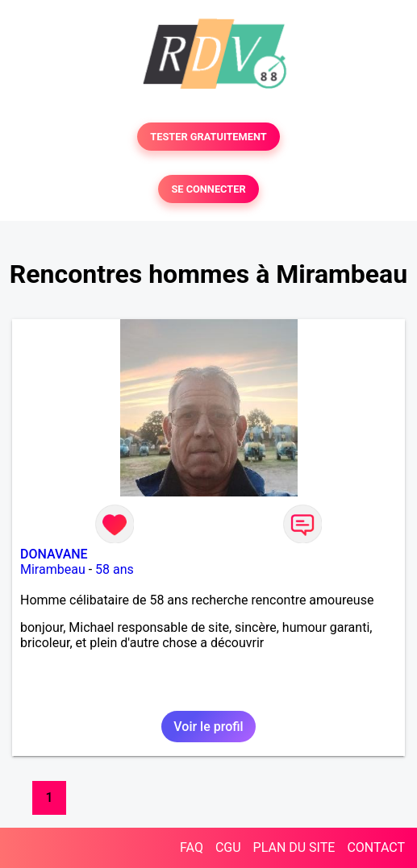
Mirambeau (53, 569)
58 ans (115, 569)
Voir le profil (208, 727)
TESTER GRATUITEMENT (208, 137)
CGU (228, 847)
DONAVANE (54, 554)
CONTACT (376, 847)
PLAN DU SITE (294, 847)
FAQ (192, 847)
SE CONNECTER (208, 189)
